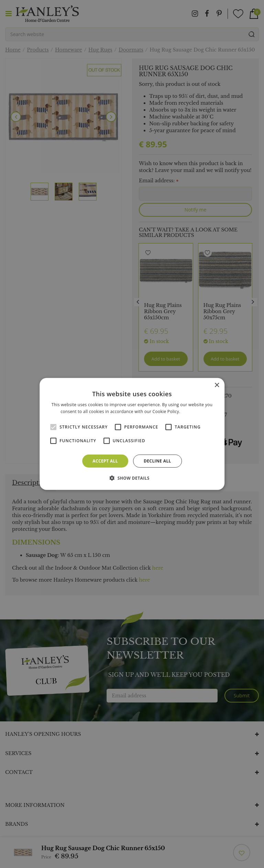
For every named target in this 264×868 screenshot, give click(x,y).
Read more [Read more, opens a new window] (192, 412)
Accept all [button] (105, 461)
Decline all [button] (157, 461)
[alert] (132, 434)
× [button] (217, 385)
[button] (132, 478)
